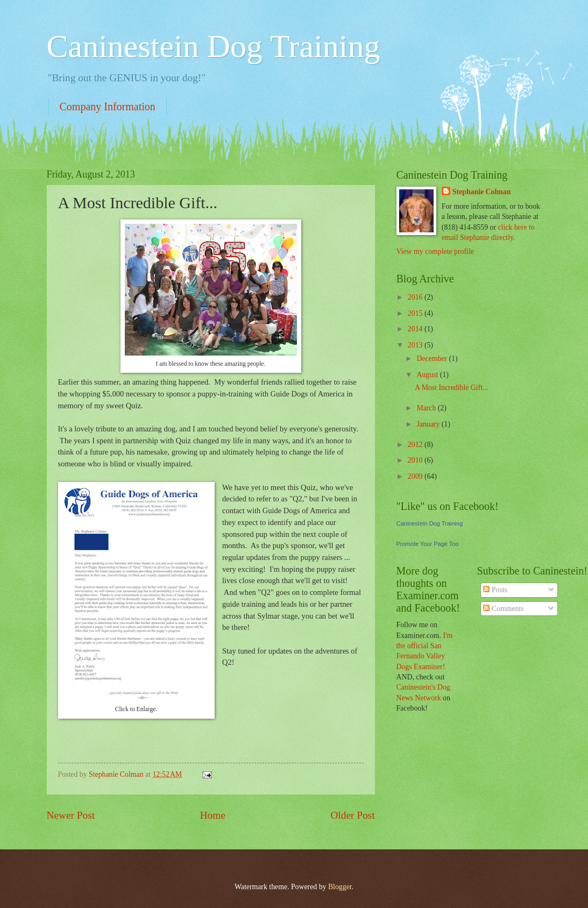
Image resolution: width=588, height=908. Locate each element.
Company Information (108, 107)
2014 (416, 329)
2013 (416, 345)
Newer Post (71, 815)
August (428, 375)
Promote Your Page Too (428, 544)
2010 (416, 460)
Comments (503, 609)
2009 (416, 476)
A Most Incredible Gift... (451, 388)
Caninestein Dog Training (214, 46)
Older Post (352, 815)
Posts (495, 590)
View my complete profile (435, 251)
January (429, 424)
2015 (416, 313)
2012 (416, 445)
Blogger (340, 887)
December (433, 359)
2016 (416, 297)
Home (213, 815)
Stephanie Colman (481, 192)
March (427, 408)
